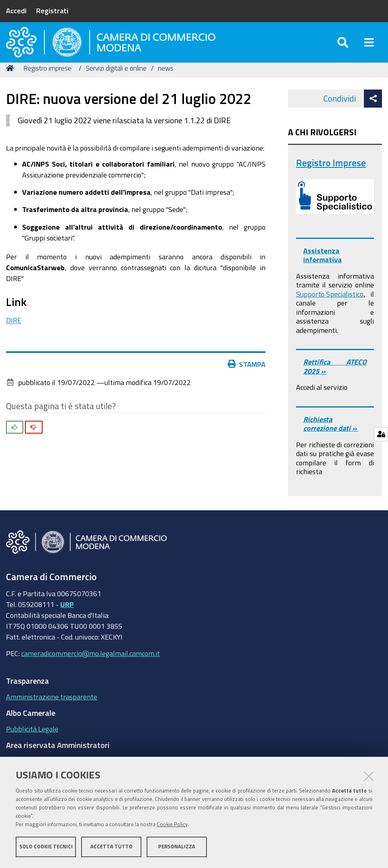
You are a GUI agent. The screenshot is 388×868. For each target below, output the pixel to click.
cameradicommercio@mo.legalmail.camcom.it (91, 666)
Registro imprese (47, 81)
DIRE (14, 333)
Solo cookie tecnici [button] (46, 847)
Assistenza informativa (323, 268)
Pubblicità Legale (32, 742)
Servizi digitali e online (116, 81)
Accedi (16, 10)
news (166, 81)
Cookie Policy (172, 825)
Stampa (247, 377)
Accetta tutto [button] (111, 847)
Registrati (52, 10)
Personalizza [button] (177, 847)
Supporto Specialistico (330, 307)
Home (11, 81)
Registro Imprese (331, 176)
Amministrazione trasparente (52, 710)
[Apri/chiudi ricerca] (343, 48)
